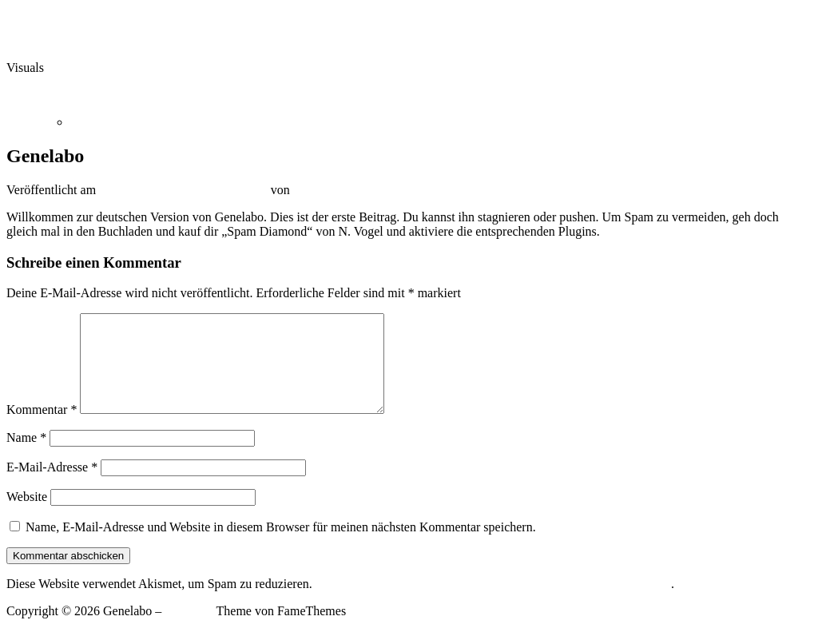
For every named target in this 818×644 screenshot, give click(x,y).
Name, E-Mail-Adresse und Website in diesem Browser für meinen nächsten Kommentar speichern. (281, 546)
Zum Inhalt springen (59, 13)
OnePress (189, 630)
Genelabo (31, 40)
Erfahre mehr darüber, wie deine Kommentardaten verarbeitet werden (493, 603)
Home (86, 122)
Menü (21, 95)
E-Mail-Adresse (52, 486)
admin (309, 190)
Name (26, 457)
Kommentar (42, 429)
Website (27, 516)
